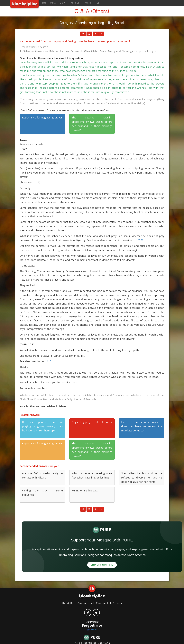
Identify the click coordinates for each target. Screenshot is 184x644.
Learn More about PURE (102, 565)
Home (43, 3)
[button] (98, 3)
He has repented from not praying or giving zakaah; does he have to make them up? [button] (42, 426)
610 (49, 361)
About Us (68, 603)
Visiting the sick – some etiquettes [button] (42, 493)
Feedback (102, 603)
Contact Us (85, 603)
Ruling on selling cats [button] (85, 490)
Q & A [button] (63, 3)
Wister (92, 630)
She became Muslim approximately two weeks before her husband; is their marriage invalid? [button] (92, 124)
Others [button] (89, 3)
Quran (53, 3)
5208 (141, 240)
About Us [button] (76, 3)
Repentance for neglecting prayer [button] (42, 117)
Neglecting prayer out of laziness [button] (92, 422)
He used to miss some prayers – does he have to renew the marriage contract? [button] (142, 426)
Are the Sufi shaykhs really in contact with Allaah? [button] (42, 475)
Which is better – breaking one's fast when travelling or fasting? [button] (92, 475)
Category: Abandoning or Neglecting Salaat (92, 23)
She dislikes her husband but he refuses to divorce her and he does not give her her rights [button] (142, 478)
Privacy (118, 603)
